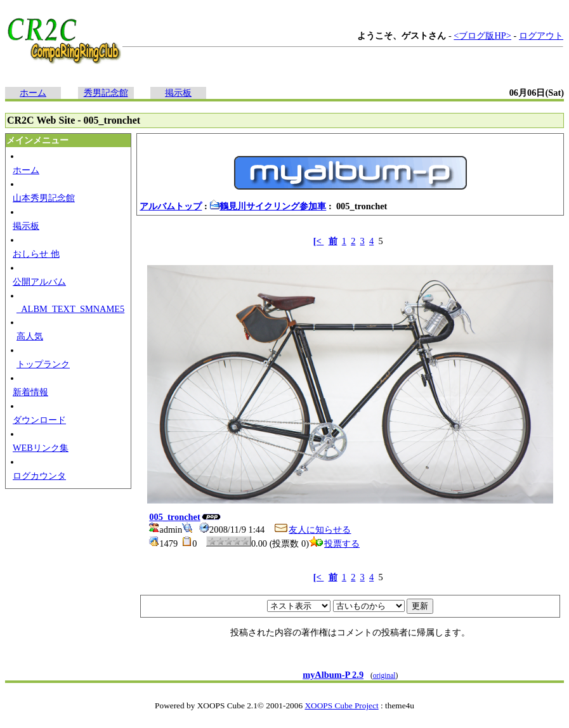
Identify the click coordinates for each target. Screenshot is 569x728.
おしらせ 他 (36, 254)
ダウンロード (39, 420)
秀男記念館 (106, 93)
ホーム (33, 93)
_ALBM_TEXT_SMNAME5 (70, 309)
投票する (334, 543)
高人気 (30, 336)
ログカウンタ (39, 476)
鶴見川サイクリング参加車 (268, 206)
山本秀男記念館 (44, 198)
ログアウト (541, 36)
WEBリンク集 (41, 448)
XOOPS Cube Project (341, 705)
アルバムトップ (171, 206)
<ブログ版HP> (482, 36)
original (384, 675)
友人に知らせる (312, 530)
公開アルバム (39, 282)
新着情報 (30, 392)
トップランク (43, 364)
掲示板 (178, 93)
